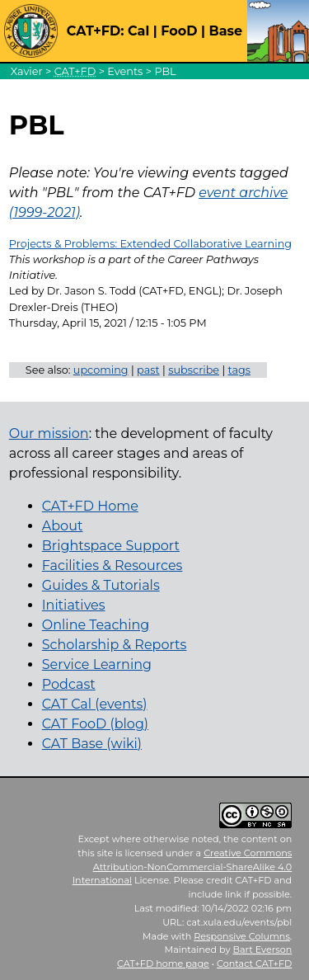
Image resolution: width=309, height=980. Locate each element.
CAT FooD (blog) (95, 724)
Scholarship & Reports (115, 645)
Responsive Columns (242, 936)
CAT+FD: (96, 31)
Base (225, 31)
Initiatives (74, 605)
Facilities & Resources (112, 565)
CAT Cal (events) (95, 704)
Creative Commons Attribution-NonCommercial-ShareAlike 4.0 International (183, 867)
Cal (138, 31)
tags (240, 370)
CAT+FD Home (90, 506)
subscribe (194, 370)
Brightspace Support (111, 546)
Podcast (69, 684)
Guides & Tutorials (101, 585)
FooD (179, 31)
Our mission (49, 433)
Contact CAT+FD (254, 964)
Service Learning (97, 664)
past (148, 370)
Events (125, 71)
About (63, 526)
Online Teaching (96, 625)
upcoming (101, 370)
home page (163, 964)
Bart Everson (263, 949)
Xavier (27, 71)
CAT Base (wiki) (92, 744)
